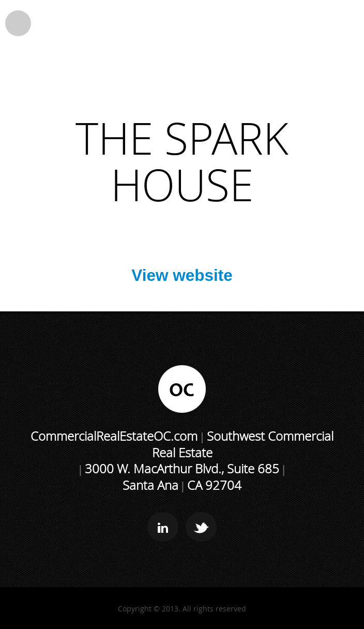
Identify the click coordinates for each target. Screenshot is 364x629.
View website (182, 275)
